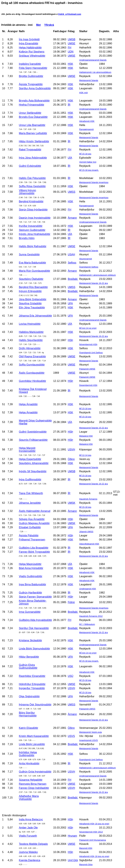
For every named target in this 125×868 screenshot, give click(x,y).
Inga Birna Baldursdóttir (32, 584)
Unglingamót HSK (88, 589)
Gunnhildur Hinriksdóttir (32, 381)
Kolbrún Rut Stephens (32, 52)
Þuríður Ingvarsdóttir (31, 226)
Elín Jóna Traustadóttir (32, 308)
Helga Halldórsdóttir (30, 48)
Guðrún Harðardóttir (30, 593)
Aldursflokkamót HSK (89, 544)
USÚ (70, 676)
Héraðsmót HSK (87, 121)
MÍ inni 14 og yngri (88, 328)
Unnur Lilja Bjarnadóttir (32, 125)
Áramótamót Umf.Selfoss (91, 353)
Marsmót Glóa (86, 864)
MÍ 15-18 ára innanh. (89, 170)
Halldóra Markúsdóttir (31, 332)
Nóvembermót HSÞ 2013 (91, 832)
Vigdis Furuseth (28, 836)
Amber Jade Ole (28, 828)
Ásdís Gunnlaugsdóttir (32, 373)
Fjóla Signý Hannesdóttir (33, 68)
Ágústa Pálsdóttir (29, 536)
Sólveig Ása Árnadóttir (32, 519)
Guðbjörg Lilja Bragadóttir (34, 548)
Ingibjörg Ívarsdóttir (30, 64)
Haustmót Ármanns (88, 499)
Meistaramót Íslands (89, 80)
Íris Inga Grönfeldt (29, 39)
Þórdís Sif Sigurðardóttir (33, 471)
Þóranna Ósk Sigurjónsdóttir (35, 705)
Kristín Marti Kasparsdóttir (34, 736)
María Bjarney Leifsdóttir (33, 133)
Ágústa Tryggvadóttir (31, 84)
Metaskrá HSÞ (86, 436)
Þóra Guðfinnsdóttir (30, 480)
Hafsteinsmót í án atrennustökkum (95, 72)
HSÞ (70, 340)
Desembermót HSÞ (88, 385)
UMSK (71, 503)
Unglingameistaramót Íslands (93, 60)
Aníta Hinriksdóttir (29, 763)
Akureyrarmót (86, 259)
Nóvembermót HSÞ (88, 344)
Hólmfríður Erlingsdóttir (32, 684)
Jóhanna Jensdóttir (30, 503)
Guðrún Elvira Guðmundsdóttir (28, 666)
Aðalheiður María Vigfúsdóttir (29, 798)
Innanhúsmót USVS (89, 740)
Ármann (72, 218)
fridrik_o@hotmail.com (70, 14)
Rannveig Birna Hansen (33, 784)
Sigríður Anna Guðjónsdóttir (35, 88)
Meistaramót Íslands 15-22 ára (94, 428)
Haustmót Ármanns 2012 (91, 616)
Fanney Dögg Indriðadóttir (34, 788)
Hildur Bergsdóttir (29, 657)
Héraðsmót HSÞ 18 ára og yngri (94, 824)
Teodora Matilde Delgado (33, 844)
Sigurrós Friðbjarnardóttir (33, 440)
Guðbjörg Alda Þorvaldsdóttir (35, 620)
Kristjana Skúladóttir (30, 640)
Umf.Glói (73, 860)
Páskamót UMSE (87, 369)
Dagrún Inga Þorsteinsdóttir (35, 218)
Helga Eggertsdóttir (30, 459)
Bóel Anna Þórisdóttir (31, 568)
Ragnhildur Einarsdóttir (32, 676)
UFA (70, 303)
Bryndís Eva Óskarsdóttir (33, 117)
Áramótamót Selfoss (89, 267)
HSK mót (83, 93)
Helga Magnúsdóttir (30, 564)
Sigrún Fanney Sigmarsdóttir (35, 597)
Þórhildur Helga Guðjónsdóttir (28, 754)
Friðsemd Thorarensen (32, 540)
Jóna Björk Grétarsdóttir (33, 299)
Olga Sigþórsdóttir (29, 696)
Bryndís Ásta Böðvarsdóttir (34, 101)
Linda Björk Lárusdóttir (32, 744)
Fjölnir (71, 602)
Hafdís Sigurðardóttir (31, 340)
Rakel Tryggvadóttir (30, 150)
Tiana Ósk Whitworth (31, 493)
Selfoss (72, 263)
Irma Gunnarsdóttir (30, 612)
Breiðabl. (73, 279)
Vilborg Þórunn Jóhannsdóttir (28, 192)
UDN (71, 52)
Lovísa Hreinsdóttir (30, 324)
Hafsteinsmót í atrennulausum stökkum (98, 275)
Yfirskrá (49, 25)
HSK (70, 64)
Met (38, 25)
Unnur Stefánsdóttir (30, 113)
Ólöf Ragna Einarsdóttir (32, 356)
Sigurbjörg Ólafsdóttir (31, 279)
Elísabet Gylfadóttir (30, 527)
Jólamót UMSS (86, 532)
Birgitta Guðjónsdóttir (31, 76)
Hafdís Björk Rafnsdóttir (33, 246)
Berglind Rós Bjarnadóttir (33, 287)
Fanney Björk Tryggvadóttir (34, 552)
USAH (71, 254)
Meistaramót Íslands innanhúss (94, 182)
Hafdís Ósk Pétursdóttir (32, 178)
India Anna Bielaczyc (31, 819)
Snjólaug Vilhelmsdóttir (32, 56)
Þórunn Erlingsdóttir (30, 291)
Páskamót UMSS (87, 709)
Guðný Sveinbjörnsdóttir (33, 432)
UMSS (71, 192)
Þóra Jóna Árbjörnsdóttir (33, 158)
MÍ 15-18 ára (85, 154)
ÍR (69, 105)
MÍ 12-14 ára (85, 455)
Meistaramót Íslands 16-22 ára (94, 283)
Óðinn (71, 459)
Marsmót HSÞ (86, 848)
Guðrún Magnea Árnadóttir (34, 523)
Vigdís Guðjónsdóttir (31, 576)
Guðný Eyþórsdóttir (30, 166)
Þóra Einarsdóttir (29, 43)
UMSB (71, 39)
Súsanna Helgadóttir (31, 780)
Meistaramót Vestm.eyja (91, 732)
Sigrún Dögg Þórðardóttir (33, 210)
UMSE (71, 43)
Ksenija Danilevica (30, 860)
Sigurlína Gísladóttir (30, 303)
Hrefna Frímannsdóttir (32, 105)
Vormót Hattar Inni (88, 162)
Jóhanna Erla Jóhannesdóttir (35, 316)
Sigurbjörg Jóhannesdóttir (34, 463)
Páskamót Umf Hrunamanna (93, 840)
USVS (71, 736)
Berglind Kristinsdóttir (31, 201)
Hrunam (72, 836)
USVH (71, 450)
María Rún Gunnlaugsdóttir (35, 271)
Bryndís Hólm (27, 238)
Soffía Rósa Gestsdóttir (32, 186)
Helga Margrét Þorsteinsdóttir (27, 450)
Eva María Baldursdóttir (32, 263)
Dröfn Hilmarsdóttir (30, 348)
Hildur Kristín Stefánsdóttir (34, 141)
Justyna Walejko (28, 852)
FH (69, 48)
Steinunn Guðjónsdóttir (32, 230)
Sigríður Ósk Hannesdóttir (34, 628)
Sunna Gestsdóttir (29, 254)
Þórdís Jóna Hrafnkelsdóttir (35, 234)
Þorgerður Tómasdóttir (32, 688)
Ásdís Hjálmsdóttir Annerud (35, 511)
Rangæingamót (87, 129)
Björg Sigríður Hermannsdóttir (28, 714)
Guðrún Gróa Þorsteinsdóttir (35, 772)
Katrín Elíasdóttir (28, 728)
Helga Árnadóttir (28, 404)
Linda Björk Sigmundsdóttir (34, 649)
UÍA (70, 158)
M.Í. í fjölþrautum (87, 624)
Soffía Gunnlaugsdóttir (32, 365)
